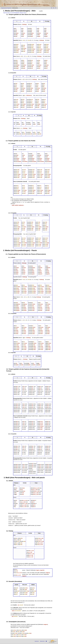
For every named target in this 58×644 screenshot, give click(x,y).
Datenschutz (42, 641)
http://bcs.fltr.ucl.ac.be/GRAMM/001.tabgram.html (15, 13)
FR (56, 8)
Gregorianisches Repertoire (6, 8)
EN (54, 8)
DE (52, 8)
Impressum (37, 641)
